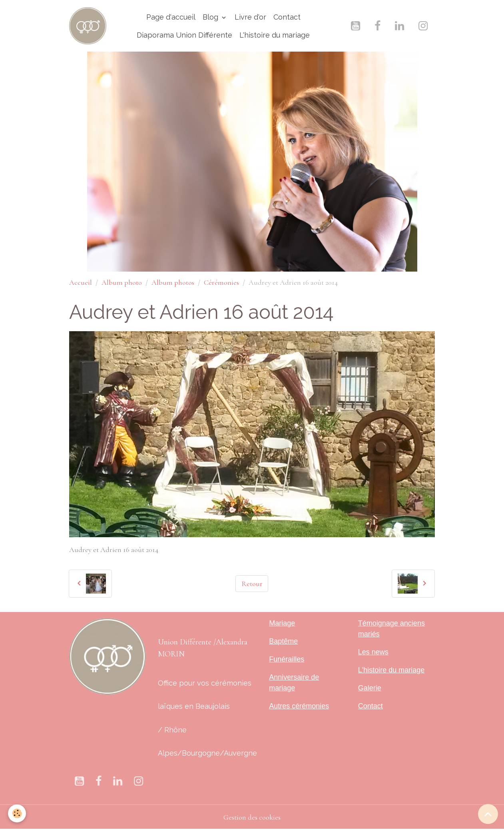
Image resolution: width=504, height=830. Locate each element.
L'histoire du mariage (275, 35)
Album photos (173, 282)
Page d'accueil (171, 17)
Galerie (370, 688)
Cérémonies (221, 282)
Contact (287, 17)
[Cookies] (17, 813)
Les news (373, 652)
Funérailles (287, 659)
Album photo (122, 282)
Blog (211, 17)
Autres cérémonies (299, 706)
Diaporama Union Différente (184, 35)
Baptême (283, 641)
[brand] (88, 26)
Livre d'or (250, 17)
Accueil (81, 282)
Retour (252, 584)
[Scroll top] (488, 814)
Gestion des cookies (252, 817)
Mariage (282, 623)
